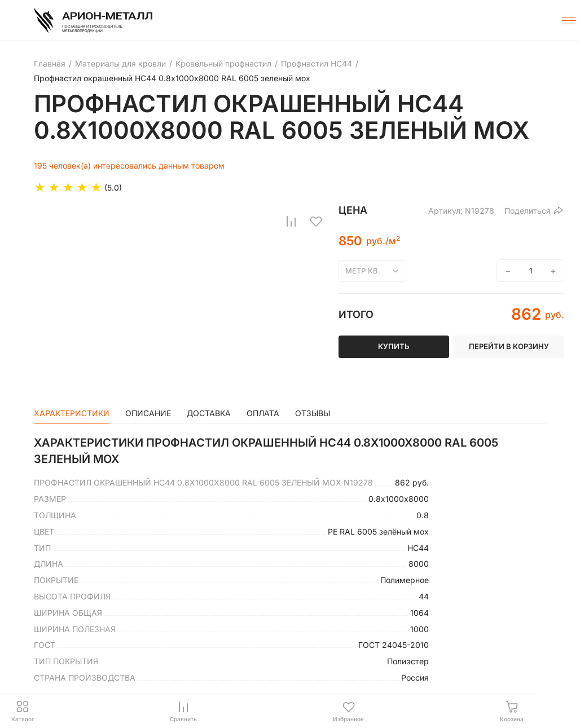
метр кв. (363, 271)
